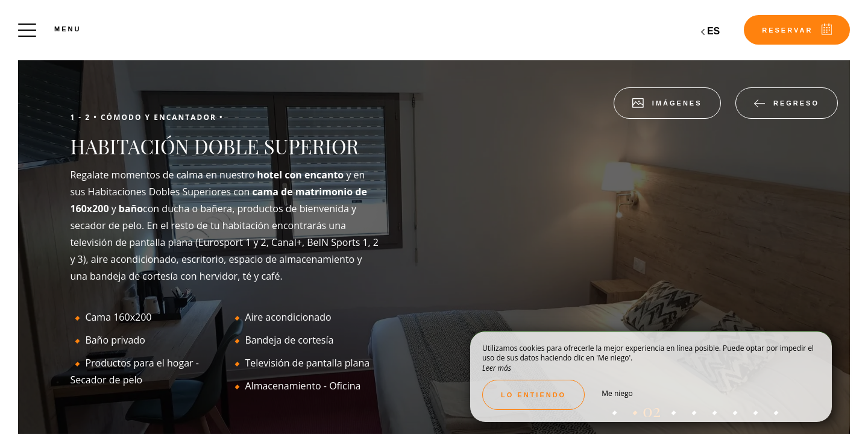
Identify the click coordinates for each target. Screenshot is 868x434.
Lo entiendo (533, 395)
